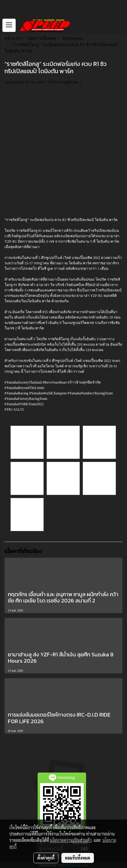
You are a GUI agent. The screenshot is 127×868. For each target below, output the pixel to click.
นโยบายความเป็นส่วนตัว (71, 840)
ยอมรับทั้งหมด (78, 858)
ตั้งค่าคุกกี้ (46, 858)
